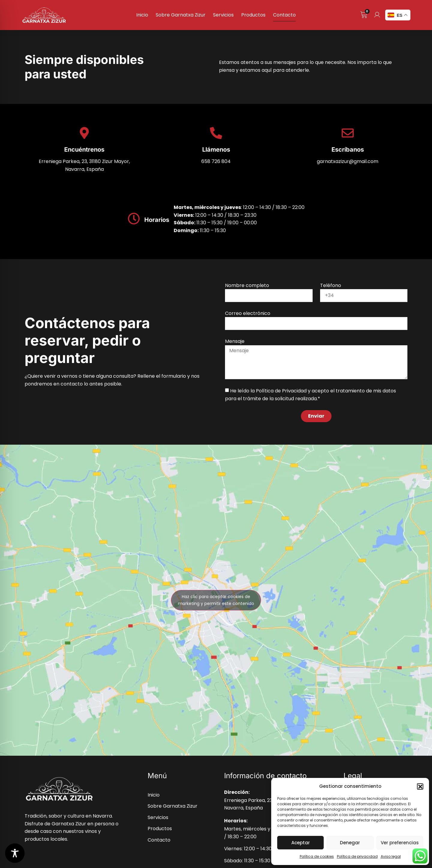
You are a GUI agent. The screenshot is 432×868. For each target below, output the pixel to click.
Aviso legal (391, 856)
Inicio (142, 15)
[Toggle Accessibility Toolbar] (15, 853)
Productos (253, 15)
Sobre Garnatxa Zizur (181, 15)
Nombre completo (247, 285)
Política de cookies (317, 856)
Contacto (284, 15)
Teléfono (331, 285)
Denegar (350, 843)
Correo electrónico (248, 313)
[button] (420, 786)
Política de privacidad (357, 856)
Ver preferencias (400, 843)
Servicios (223, 15)
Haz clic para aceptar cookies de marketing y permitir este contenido (216, 600)
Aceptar (301, 843)
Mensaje (235, 341)
